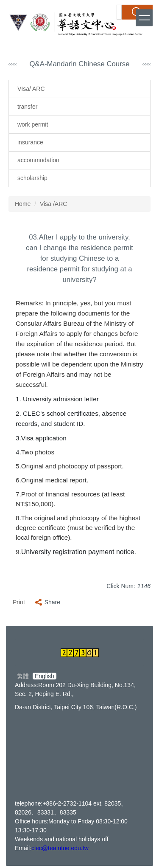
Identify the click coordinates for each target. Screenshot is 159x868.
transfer (27, 107)
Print (19, 602)
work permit (33, 124)
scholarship (32, 178)
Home (23, 204)
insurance (30, 142)
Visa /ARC (53, 204)
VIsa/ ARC (31, 89)
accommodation (38, 160)
